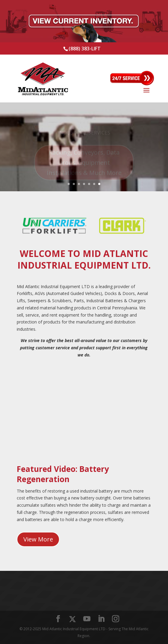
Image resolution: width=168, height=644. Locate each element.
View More (38, 539)
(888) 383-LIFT (85, 49)
